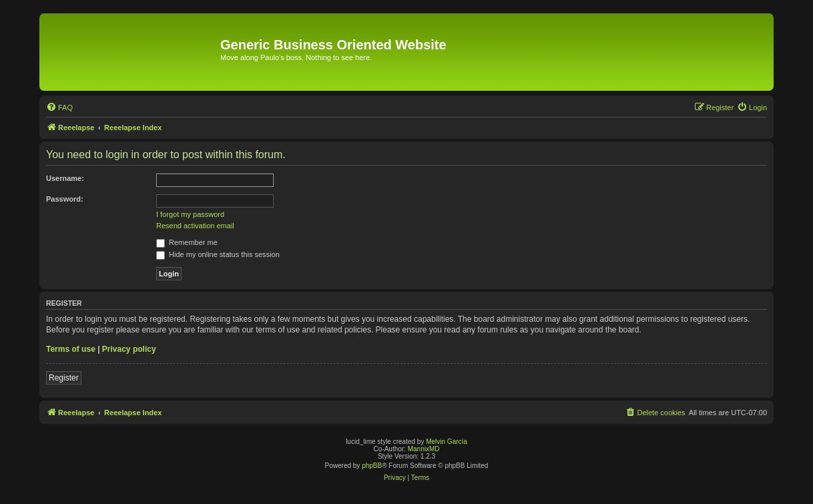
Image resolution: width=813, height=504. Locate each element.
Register (64, 378)
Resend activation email (195, 226)
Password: (65, 199)
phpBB (372, 466)
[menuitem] (59, 107)
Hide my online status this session (218, 254)
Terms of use (71, 349)
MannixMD (424, 449)
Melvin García (447, 442)
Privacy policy (129, 349)
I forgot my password (190, 214)
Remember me (187, 242)
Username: (65, 178)
